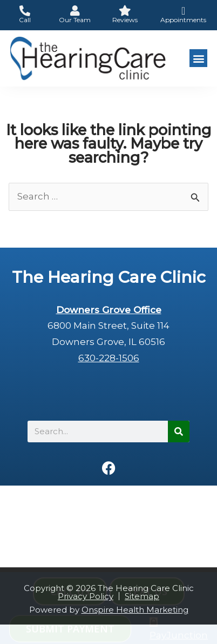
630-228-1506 (109, 358)
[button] (198, 58)
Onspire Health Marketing (135, 610)
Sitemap (142, 596)
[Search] (179, 431)
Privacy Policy (86, 596)
